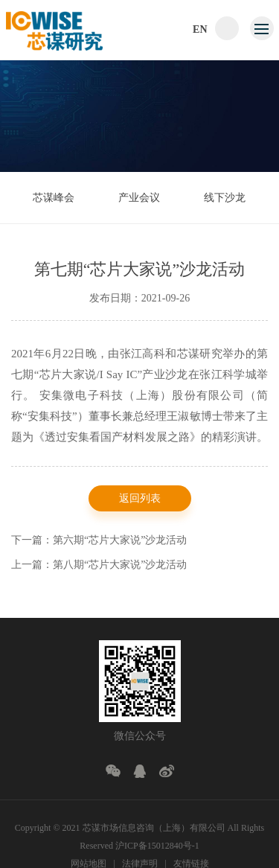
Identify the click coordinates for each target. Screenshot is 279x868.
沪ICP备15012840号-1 (157, 846)
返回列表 (140, 500)
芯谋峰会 (54, 198)
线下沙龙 (225, 198)
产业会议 (139, 198)
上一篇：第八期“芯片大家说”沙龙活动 (99, 566)
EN (200, 29)
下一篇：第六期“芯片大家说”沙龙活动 (99, 542)
